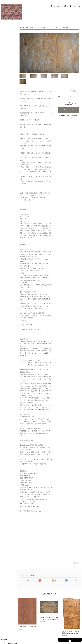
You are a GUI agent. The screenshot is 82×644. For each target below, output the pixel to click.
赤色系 (6, 142)
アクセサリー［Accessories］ (9, 103)
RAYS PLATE (7, 181)
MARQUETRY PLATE (10, 185)
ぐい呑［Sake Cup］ (10, 87)
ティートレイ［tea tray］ (10, 63)
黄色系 (6, 149)
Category (60, 5)
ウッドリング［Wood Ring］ (10, 124)
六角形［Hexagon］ (10, 50)
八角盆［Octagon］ (10, 42)
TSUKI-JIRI (7, 166)
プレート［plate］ (9, 83)
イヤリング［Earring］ (10, 118)
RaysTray (7, 174)
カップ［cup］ (8, 98)
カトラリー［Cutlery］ (10, 58)
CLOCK (6, 178)
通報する (76, 554)
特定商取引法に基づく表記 (8, 219)
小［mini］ (7, 33)
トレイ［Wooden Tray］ (8, 28)
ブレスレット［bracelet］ (10, 129)
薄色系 (6, 153)
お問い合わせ (7, 225)
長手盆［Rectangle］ (9, 38)
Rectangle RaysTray (10, 69)
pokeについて (7, 214)
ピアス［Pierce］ (9, 113)
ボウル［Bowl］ (9, 91)
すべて (29, 572)
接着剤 (6, 156)
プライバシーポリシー (58, 635)
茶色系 (6, 145)
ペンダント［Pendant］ (10, 109)
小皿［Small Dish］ (10, 94)
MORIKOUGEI (6, 170)
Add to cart (68, 102)
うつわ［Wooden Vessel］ (8, 75)
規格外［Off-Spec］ (10, 53)
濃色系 (6, 138)
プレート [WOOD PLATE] (9, 161)
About (53, 5)
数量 (59, 89)
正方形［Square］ (9, 46)
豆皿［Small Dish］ (10, 80)
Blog (66, 5)
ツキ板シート (6, 134)
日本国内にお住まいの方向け (69, 108)
